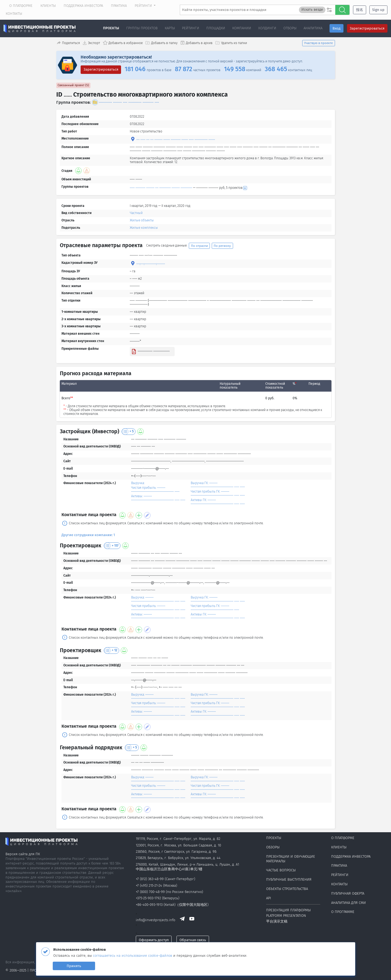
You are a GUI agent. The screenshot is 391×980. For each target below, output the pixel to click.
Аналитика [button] (313, 28)
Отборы (290, 28)
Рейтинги (340, 875)
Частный (136, 213)
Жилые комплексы (144, 228)
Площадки (216, 28)
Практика (119, 6)
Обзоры (273, 847)
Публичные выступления (289, 879)
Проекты (111, 28)
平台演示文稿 (277, 921)
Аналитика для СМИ (349, 903)
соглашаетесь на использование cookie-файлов (133, 956)
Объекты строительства (287, 889)
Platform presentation (286, 916)
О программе (343, 912)
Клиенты (48, 6)
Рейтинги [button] (144, 6)
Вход (336, 28)
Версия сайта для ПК (23, 854)
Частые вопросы (281, 870)
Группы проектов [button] (142, 28)
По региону (222, 246)
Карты (170, 28)
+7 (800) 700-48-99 (150, 892)
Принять (74, 966)
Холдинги (267, 28)
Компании (242, 28)
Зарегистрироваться (367, 28)
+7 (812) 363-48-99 (150, 879)
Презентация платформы (288, 910)
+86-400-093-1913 (149, 905)
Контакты (14, 14)
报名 (360, 10)
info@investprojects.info (155, 920)
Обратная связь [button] (193, 940)
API (269, 898)
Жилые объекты (142, 220)
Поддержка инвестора (83, 6)
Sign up (378, 10)
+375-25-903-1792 (148, 898)
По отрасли (199, 246)
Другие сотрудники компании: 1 (88, 535)
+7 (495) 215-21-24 (149, 885)
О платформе (21, 6)
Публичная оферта (348, 893)
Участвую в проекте (318, 43)
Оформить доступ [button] (154, 940)
